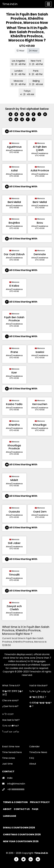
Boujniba (14, 223)
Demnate (40, 254)
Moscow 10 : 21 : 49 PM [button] (18, 83)
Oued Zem (40, 512)
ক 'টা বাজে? (8, 714)
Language (10, 816)
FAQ (32, 758)
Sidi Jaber (14, 543)
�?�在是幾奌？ (38, 697)
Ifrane (14, 352)
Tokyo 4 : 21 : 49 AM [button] (27, 93)
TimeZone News (38, 752)
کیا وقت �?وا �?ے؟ (40, 691)
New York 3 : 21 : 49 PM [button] (36, 63)
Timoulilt (14, 575)
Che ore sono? (10, 700)
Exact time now (11, 747)
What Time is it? (11, 686)
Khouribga (40, 425)
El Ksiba (14, 286)
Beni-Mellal (40, 202)
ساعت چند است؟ (11, 731)
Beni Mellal (14, 202)
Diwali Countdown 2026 (19, 828)
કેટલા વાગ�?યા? (10, 726)
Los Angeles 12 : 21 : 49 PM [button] (18, 63)
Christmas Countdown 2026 (22, 834)
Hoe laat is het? (11, 720)
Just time (7, 764)
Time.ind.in (10, 4)
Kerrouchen (40, 404)
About (33, 764)
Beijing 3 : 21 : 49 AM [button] (36, 83)
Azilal (14, 170)
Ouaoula (14, 512)
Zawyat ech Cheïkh (14, 608)
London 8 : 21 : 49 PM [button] (18, 73)
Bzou (40, 223)
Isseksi (40, 352)
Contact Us (22, 809)
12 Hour (21, 51)
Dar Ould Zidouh (14, 254)
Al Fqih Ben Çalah (40, 148)
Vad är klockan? (38, 686)
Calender (34, 747)
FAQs (35, 809)
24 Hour (33, 51)
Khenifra (14, 425)
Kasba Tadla (14, 404)
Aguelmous (14, 147)
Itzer (14, 373)
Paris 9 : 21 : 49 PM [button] (36, 73)
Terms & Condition (16, 802)
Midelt (14, 480)
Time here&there (12, 752)
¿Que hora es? (10, 706)
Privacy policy (40, 802)
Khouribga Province (14, 447)
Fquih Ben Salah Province (14, 319)
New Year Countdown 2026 (21, 841)
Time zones (9, 758)
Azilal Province (40, 170)
